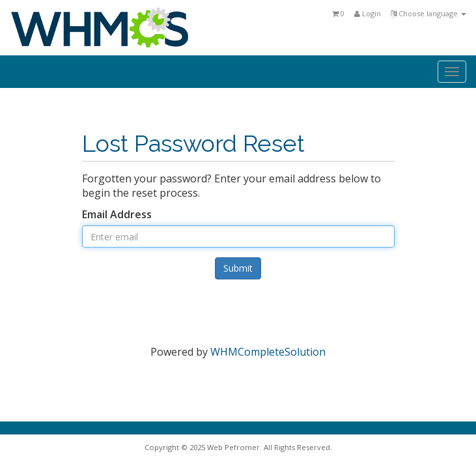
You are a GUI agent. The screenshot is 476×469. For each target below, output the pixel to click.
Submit (238, 268)
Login (368, 13)
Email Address (117, 214)
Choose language (428, 13)
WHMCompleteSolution (268, 352)
